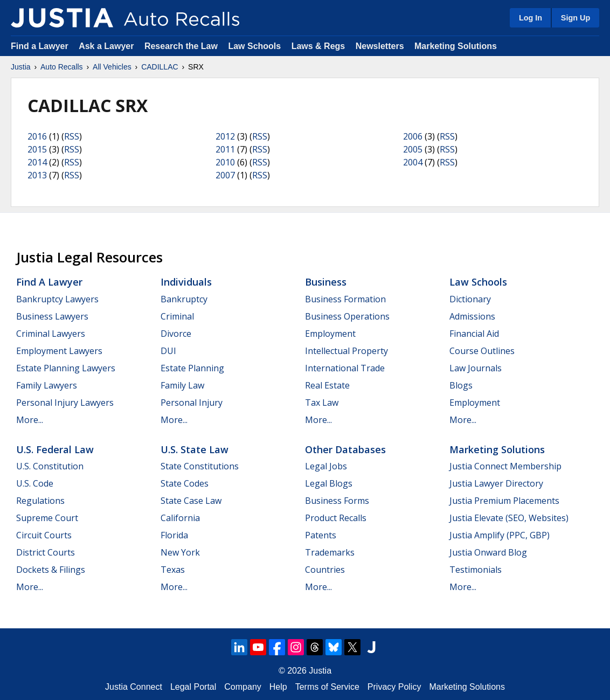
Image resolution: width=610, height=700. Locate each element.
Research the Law (181, 46)
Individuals (186, 282)
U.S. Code (35, 483)
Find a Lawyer (40, 46)
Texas (173, 570)
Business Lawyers (52, 316)
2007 (225, 175)
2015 (37, 149)
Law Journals (476, 368)
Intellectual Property (346, 351)
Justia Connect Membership (505, 466)
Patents (321, 535)
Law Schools (254, 46)
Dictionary (470, 299)
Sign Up (576, 18)
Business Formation (345, 299)
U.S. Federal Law (55, 449)
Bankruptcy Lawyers (57, 299)
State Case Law (191, 501)
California (180, 518)
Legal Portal (193, 687)
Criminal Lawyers (51, 334)
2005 (413, 149)
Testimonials (476, 570)
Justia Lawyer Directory (496, 483)
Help (278, 687)
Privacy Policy (394, 687)
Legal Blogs (329, 483)
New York (180, 552)
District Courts (46, 552)
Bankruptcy (184, 299)
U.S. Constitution (50, 466)
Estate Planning (192, 368)
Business (326, 282)
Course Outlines (482, 351)
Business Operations (347, 316)
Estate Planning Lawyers (66, 368)
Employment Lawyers (59, 351)
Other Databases (345, 449)
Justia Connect (134, 687)
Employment (330, 334)
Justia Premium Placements (504, 501)
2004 (413, 162)
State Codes (185, 483)
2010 (225, 162)
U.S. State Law (195, 449)
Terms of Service (327, 687)
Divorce (176, 334)
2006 (413, 136)
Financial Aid (474, 334)
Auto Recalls (62, 67)
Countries (325, 570)
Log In (531, 18)
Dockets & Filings (51, 570)
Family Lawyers (47, 385)
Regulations (40, 501)
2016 (37, 136)
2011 (225, 149)
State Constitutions (200, 466)
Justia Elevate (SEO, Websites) (509, 518)
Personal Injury (192, 403)
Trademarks (330, 552)
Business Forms (337, 501)
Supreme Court (47, 518)
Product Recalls (336, 518)
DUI (168, 351)
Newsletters (380, 46)
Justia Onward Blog (488, 552)
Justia (21, 67)
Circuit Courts (44, 535)
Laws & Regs (318, 46)
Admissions (472, 316)
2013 (37, 175)
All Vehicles (112, 67)
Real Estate (327, 385)
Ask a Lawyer (108, 46)
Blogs (461, 385)
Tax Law (322, 403)
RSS (72, 136)
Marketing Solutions (456, 46)
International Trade (345, 368)
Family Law (182, 385)
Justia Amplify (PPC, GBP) (500, 535)
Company (242, 687)
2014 (37, 162)
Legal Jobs (326, 466)
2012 (225, 136)
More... (30, 420)
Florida (174, 535)
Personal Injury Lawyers (65, 403)
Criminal (177, 316)
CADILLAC (160, 67)
